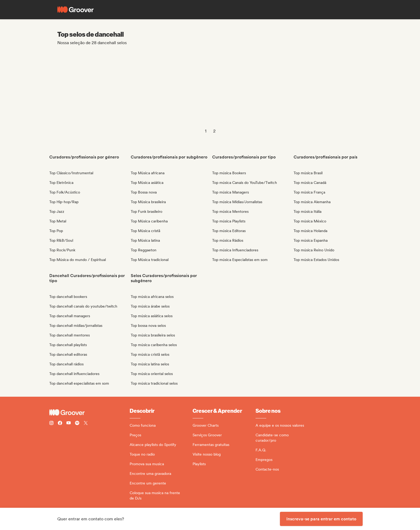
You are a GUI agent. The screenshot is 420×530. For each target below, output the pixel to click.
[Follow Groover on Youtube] (69, 424)
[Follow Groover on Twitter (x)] (86, 424)
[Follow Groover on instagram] (51, 424)
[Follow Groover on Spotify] (77, 424)
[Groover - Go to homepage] (89, 412)
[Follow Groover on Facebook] (60, 424)
